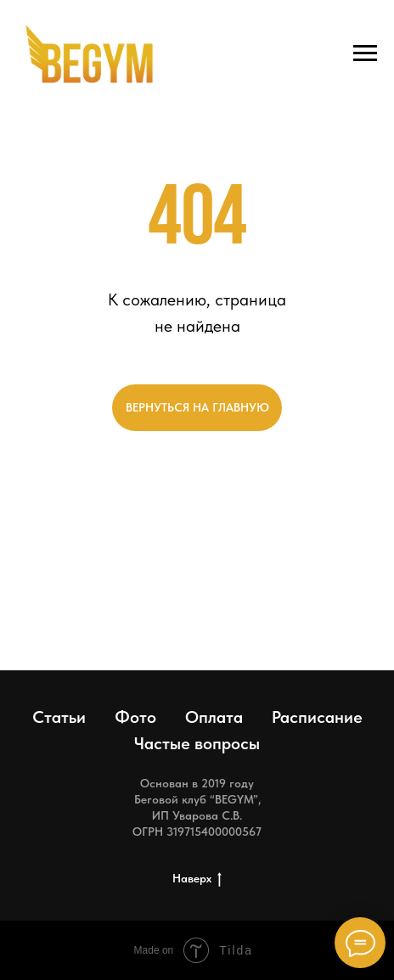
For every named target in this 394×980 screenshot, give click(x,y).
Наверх (197, 879)
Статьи (59, 717)
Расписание (317, 717)
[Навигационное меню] (365, 53)
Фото (135, 717)
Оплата (214, 717)
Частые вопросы (197, 743)
